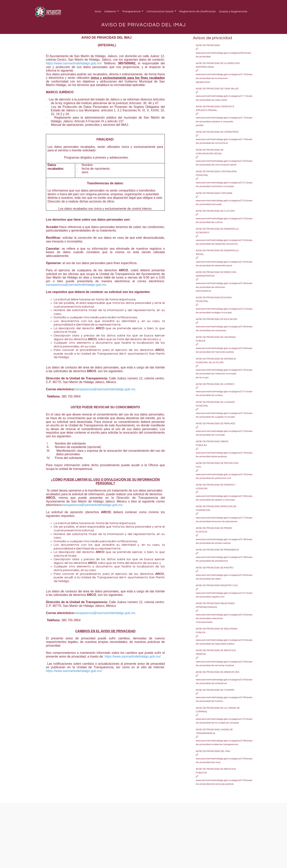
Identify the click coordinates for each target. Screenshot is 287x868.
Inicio (98, 11)
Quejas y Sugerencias (233, 11)
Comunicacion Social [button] (160, 11)
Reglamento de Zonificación (197, 11)
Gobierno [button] (110, 11)
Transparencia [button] (132, 11)
